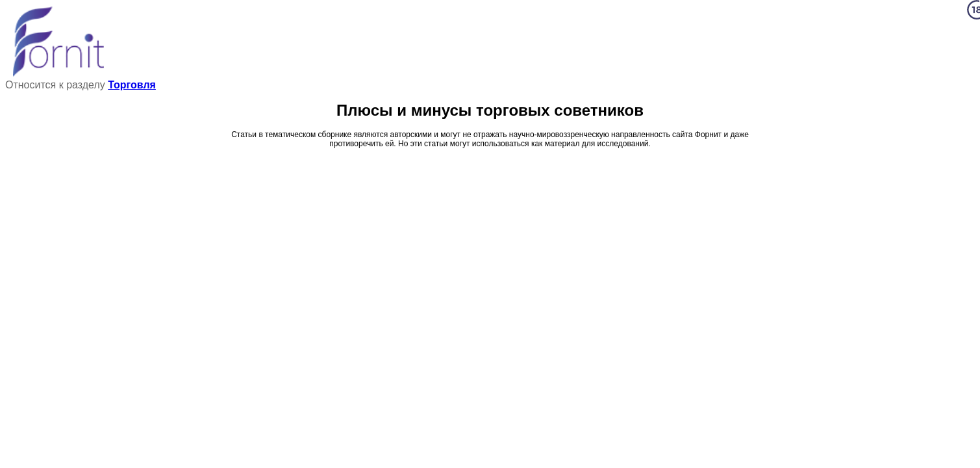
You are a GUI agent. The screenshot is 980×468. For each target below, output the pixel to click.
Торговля (132, 85)
